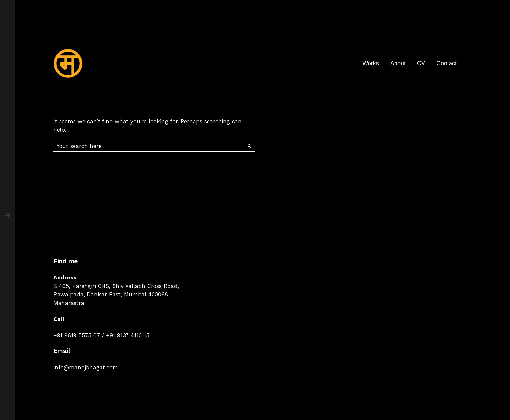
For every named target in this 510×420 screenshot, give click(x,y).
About (398, 63)
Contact (447, 63)
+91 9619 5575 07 (77, 335)
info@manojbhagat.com (86, 367)
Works (371, 63)
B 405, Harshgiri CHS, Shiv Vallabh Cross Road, (116, 286)
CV (421, 63)
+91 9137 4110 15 (128, 335)
